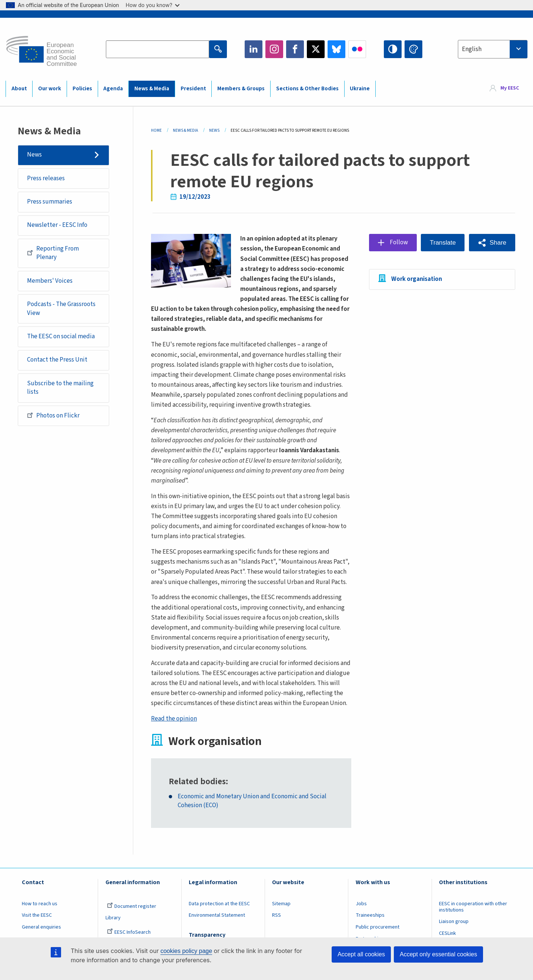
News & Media (152, 89)
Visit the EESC (37, 915)
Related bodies (197, 782)
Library (113, 918)
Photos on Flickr (53, 415)
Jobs (361, 904)
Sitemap (281, 904)
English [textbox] (472, 49)
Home (156, 130)
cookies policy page (186, 951)
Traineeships (370, 915)
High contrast (393, 49)
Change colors (413, 49)
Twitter (316, 49)
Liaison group (454, 922)
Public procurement (378, 927)
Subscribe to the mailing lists (60, 388)
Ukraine (360, 89)
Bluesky (336, 49)
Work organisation (417, 279)
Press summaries (50, 202)
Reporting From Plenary (53, 253)
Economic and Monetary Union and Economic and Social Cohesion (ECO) (252, 801)
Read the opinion (174, 719)
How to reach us (40, 904)
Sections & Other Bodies (307, 89)
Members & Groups (241, 89)
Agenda (113, 89)
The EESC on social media (61, 336)
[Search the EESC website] (157, 49)
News (34, 155)
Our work (50, 89)
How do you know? (153, 5)
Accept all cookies (361, 954)
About (19, 89)
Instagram (274, 49)
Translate (443, 243)
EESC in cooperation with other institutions (473, 907)
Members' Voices (50, 281)
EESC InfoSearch (129, 932)
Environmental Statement (217, 915)
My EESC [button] (510, 88)
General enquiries (41, 927)
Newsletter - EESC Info (57, 225)
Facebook (295, 49)
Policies (82, 89)
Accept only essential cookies (438, 954)
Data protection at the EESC (219, 904)
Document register (132, 906)
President (193, 89)
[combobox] (493, 49)
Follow (399, 242)
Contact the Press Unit (57, 360)
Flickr (357, 49)
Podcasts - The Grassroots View (61, 309)
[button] (492, 243)
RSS (276, 915)
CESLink (447, 933)
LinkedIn (254, 49)
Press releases (46, 178)
